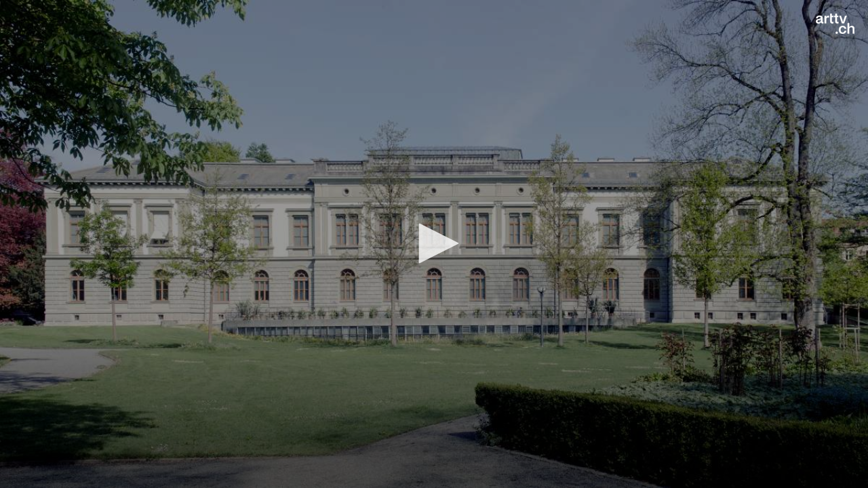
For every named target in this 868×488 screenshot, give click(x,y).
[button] (434, 243)
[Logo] (835, 24)
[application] (434, 244)
